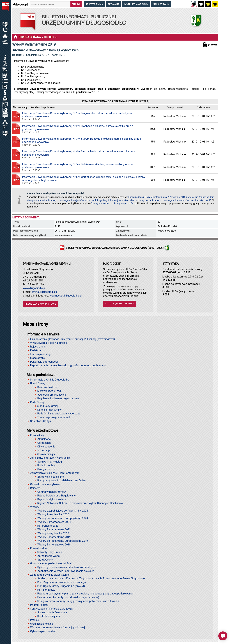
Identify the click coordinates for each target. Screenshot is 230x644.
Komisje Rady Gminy (49, 410)
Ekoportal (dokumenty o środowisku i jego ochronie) (68, 597)
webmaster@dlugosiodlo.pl (66, 296)
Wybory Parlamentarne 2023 (54, 529)
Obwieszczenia (46, 447)
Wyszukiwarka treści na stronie (49, 343)
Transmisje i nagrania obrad (54, 417)
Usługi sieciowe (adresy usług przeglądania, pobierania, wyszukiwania (78, 601)
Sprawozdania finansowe (52, 612)
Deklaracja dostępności (44, 362)
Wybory (35, 507)
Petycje (34, 620)
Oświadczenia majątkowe (45, 484)
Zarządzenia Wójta (49, 556)
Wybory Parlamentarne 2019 (54, 537)
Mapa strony (161, 4)
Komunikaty (37, 435)
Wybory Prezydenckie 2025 (53, 514)
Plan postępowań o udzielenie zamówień (61, 480)
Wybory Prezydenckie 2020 (53, 533)
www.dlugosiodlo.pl (34, 288)
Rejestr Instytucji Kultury (52, 499)
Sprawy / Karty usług (50, 462)
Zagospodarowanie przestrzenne (50, 575)
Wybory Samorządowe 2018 (54, 545)
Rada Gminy (37, 402)
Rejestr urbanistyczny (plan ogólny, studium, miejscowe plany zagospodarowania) (85, 594)
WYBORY (49, 37)
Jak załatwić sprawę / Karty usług (50, 458)
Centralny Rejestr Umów (52, 492)
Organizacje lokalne (42, 624)
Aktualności (44, 439)
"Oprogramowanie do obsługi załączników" (113, 204)
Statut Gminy (45, 560)
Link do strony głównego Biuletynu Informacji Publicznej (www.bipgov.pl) (73, 339)
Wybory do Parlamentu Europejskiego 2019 (63, 541)
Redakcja (113, 4)
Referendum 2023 (48, 526)
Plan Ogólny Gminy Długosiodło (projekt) (61, 586)
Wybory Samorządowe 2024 (54, 522)
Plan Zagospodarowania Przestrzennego (62, 582)
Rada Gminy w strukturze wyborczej (58, 414)
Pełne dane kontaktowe (40, 304)
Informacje (44, 450)
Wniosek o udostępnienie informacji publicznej (57, 627)
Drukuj (212, 45)
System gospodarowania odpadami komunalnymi (66, 567)
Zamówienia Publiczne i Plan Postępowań (55, 473)
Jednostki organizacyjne (52, 395)
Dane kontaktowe (48, 387)
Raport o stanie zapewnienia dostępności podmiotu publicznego (68, 365)
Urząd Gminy (38, 383)
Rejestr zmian (94, 4)
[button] (223, 636)
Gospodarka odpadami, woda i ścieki (52, 563)
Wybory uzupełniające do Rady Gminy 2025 (63, 511)
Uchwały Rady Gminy (50, 552)
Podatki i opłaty (46, 465)
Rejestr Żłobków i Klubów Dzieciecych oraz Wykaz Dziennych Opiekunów (80, 503)
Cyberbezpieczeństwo (43, 631)
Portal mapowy (46, 590)
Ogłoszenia (44, 443)
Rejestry (35, 488)
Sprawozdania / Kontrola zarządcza (51, 609)
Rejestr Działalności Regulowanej (57, 496)
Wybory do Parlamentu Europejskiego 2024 (63, 518)
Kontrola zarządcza (49, 616)
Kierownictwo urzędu (50, 391)
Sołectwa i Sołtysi (41, 421)
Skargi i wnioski (46, 469)
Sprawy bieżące (47, 454)
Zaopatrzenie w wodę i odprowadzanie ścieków (65, 571)
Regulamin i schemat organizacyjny (58, 398)
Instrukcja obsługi (136, 4)
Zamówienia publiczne (51, 477)
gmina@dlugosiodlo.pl (45, 292)
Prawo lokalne (38, 548)
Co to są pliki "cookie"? (120, 304)
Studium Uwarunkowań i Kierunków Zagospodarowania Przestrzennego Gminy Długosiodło (91, 578)
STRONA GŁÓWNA (30, 37)
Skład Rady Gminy (48, 406)
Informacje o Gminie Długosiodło (50, 380)
